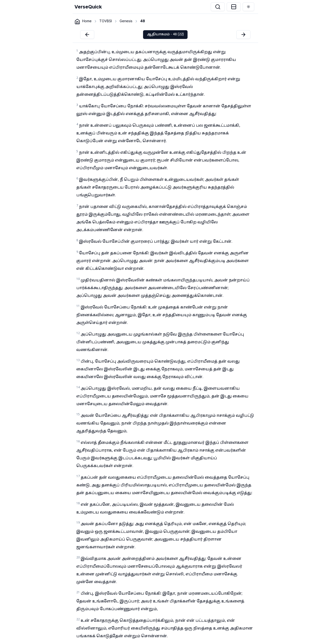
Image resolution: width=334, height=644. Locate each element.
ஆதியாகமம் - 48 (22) (165, 34)
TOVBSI (106, 21)
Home (87, 21)
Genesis (126, 21)
